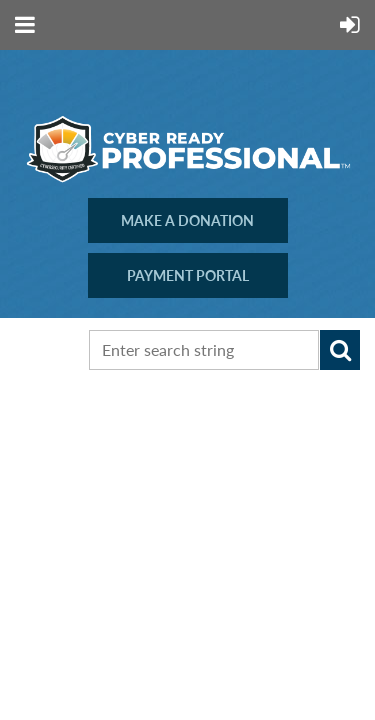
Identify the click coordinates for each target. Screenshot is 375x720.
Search (340, 350)
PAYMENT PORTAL (188, 275)
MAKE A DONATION (187, 220)
